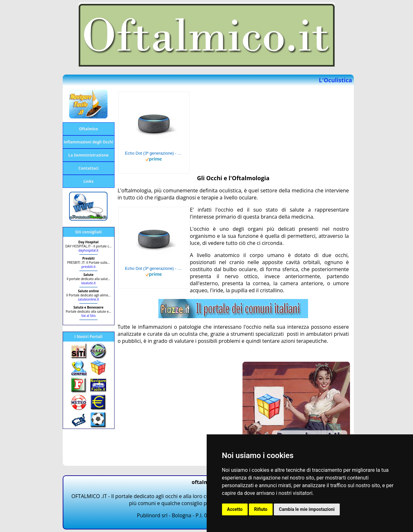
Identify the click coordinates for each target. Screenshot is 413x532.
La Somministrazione (89, 155)
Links (89, 181)
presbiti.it (88, 267)
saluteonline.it (89, 299)
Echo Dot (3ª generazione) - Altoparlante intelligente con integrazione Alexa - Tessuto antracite (154, 153)
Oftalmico (88, 129)
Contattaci (88, 168)
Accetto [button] (235, 509)
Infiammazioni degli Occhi (88, 142)
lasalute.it (88, 283)
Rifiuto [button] (261, 509)
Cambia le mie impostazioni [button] (307, 509)
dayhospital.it (88, 250)
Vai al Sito (88, 316)
